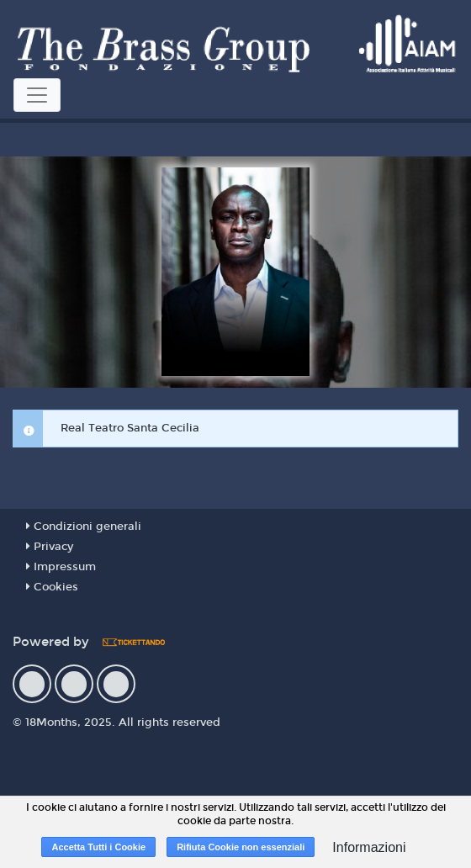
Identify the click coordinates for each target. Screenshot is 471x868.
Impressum (61, 567)
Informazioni (369, 847)
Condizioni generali (84, 527)
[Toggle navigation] (37, 95)
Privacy (50, 547)
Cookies (52, 587)
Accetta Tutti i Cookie (98, 847)
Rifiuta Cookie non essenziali (241, 847)
